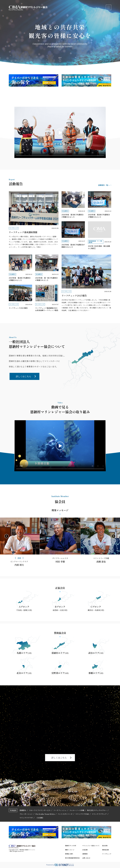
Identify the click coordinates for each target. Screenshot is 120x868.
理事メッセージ (70, 850)
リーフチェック (107, 854)
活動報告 (85, 854)
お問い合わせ (86, 858)
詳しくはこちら (26, 376)
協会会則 (105, 846)
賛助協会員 (105, 850)
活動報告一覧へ (105, 185)
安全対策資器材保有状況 (72, 858)
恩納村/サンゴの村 (71, 846)
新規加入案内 (69, 854)
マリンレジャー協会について (91, 846)
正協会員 (85, 850)
